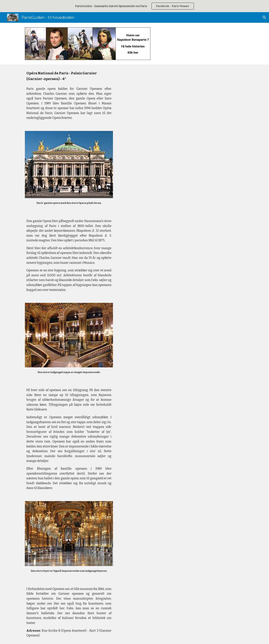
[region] (134, 6)
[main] (69, 95)
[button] (264, 17)
